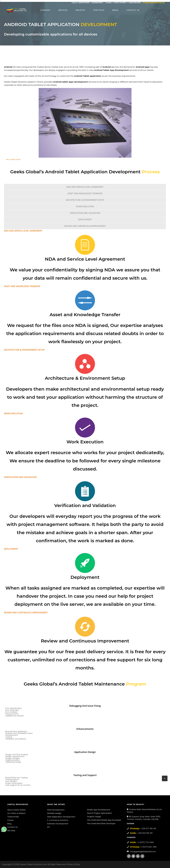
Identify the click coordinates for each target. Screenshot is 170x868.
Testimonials (13, 817)
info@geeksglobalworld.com (154, 3)
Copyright (7, 864)
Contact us (133, 10)
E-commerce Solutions (58, 820)
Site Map (11, 831)
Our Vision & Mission (16, 813)
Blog (9, 824)
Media (115, 10)
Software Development (58, 824)
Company (45, 10)
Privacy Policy (73, 864)
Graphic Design (94, 817)
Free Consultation (13, 159)
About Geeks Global (16, 810)
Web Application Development (61, 817)
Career (10, 820)
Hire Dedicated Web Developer (101, 823)
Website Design (54, 813)
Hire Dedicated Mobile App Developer (104, 820)
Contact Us (12, 827)
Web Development (56, 810)
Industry (80, 10)
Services (63, 10)
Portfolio (99, 10)
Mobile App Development (99, 810)
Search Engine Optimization (100, 813)
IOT (49, 827)
